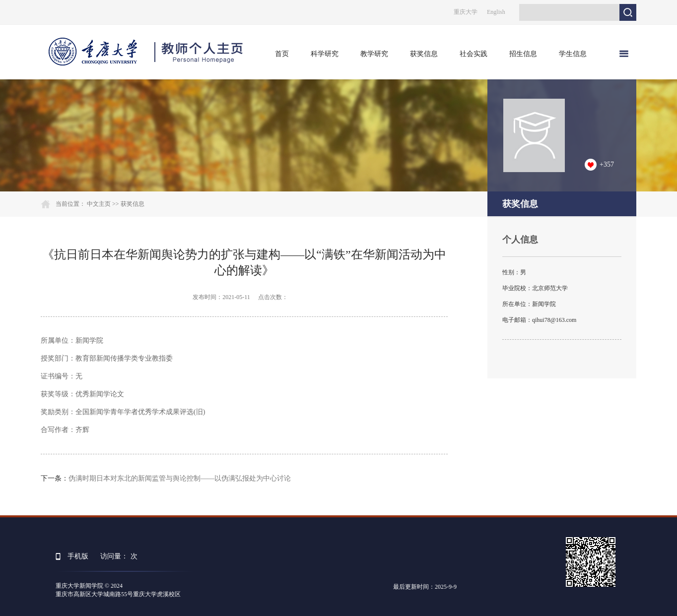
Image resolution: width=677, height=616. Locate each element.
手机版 (78, 556)
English (496, 12)
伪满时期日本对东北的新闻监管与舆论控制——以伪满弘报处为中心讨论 (180, 478)
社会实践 (474, 54)
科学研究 (325, 54)
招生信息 (523, 54)
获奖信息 (424, 54)
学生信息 (573, 54)
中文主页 (99, 204)
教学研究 (374, 54)
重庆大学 (466, 12)
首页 (282, 54)
